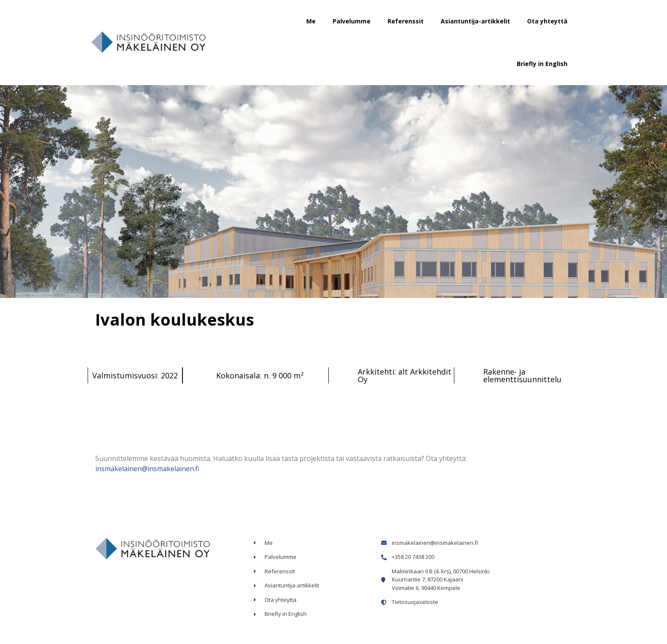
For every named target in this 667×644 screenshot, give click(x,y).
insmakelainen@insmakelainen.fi (147, 469)
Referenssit (406, 21)
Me (311, 21)
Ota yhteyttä (547, 21)
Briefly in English (542, 64)
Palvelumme (352, 21)
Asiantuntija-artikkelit (475, 21)
